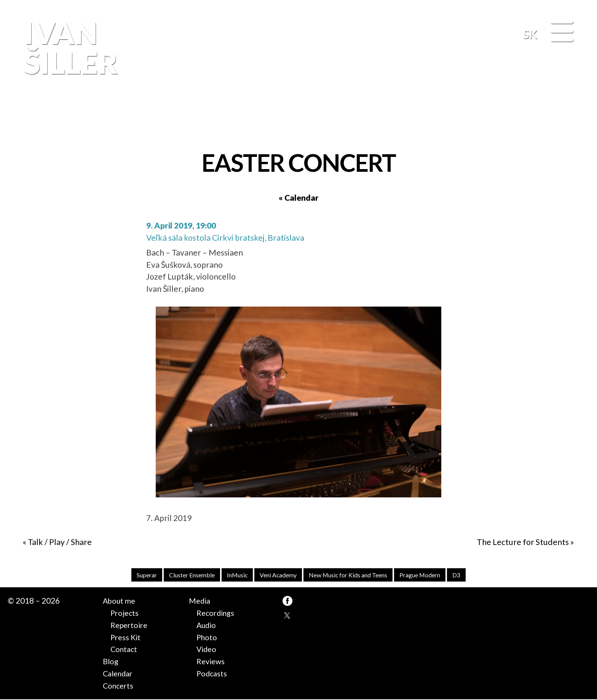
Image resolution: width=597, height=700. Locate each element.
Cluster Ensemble (185, 575)
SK (530, 34)
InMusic (233, 575)
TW (287, 617)
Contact (125, 650)
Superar (136, 575)
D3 (468, 575)
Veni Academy (276, 575)
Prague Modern (429, 575)
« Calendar (299, 198)
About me (120, 601)
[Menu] (562, 32)
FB (572, 112)
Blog (111, 662)
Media (200, 601)
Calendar (120, 674)
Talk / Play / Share (60, 542)
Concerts (119, 686)
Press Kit (126, 638)
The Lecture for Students (523, 542)
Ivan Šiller (69, 48)
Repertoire (131, 626)
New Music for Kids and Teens (352, 575)
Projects (125, 614)
